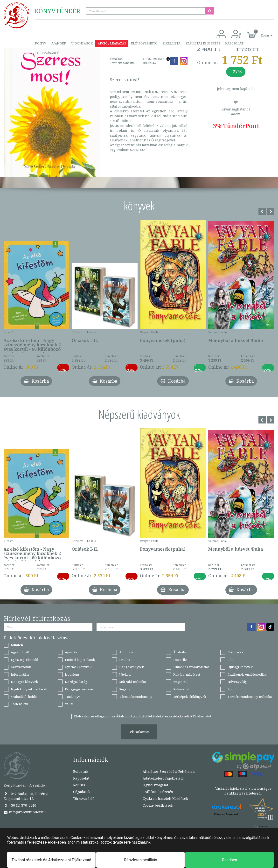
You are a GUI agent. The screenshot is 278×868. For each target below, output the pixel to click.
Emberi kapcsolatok (80, 660)
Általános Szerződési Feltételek (169, 771)
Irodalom (72, 674)
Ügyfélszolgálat (155, 785)
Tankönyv (73, 697)
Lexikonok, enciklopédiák (247, 674)
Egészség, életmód (24, 660)
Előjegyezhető (144, 43)
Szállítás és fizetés (203, 43)
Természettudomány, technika (250, 697)
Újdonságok (82, 43)
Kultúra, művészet (187, 674)
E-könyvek (236, 652)
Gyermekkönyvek (78, 667)
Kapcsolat (234, 43)
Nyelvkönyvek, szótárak (29, 689)
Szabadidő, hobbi (24, 697)
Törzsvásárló (47, 53)
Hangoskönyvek (132, 667)
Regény (125, 689)
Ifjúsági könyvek (240, 667)
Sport (232, 689)
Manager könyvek (24, 682)
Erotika (125, 660)
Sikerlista (172, 43)
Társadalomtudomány (136, 697)
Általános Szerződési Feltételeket (140, 716)
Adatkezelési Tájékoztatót (192, 716)
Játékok (125, 674)
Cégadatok (82, 792)
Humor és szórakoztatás (191, 667)
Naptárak (180, 682)
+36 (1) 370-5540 (20, 805)
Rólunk (79, 785)
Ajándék (59, 43)
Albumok (126, 652)
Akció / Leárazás (112, 43)
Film (231, 660)
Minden (17, 645)
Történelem (19, 704)
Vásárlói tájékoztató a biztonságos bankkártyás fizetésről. (243, 791)
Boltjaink (81, 771)
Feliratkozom (139, 732)
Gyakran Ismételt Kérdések (165, 799)
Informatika (20, 674)
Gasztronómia (21, 667)
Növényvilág (237, 682)
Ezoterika (180, 660)
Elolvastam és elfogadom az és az (143, 716)
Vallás (69, 704)
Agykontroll (20, 652)
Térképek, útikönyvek (190, 697)
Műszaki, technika (132, 682)
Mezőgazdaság (76, 682)
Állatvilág (180, 652)
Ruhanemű (181, 689)
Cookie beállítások (158, 805)
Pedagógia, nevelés (79, 689)
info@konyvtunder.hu (25, 812)
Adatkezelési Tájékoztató (163, 778)
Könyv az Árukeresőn (227, 814)
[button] (261, 33)
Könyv (41, 43)
